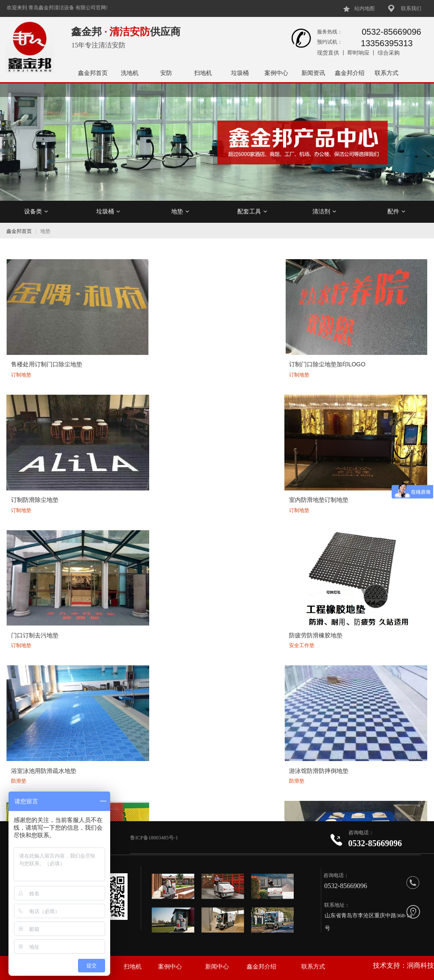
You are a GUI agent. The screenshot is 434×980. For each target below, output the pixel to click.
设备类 (36, 211)
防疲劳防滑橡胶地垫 (143, 440)
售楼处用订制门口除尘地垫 (45, 338)
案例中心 (276, 73)
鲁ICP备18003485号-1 (155, 838)
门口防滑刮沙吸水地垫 (359, 542)
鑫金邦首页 (93, 73)
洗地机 (130, 73)
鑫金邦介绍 (350, 73)
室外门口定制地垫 (140, 644)
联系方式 (387, 73)
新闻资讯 (313, 73)
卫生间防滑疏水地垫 (143, 542)
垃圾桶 (240, 73)
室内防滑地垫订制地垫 (359, 338)
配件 (396, 211)
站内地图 (364, 8)
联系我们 (411, 8)
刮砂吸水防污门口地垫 (252, 644)
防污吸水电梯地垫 (33, 747)
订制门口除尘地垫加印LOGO (154, 338)
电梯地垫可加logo (139, 747)
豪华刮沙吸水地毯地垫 (359, 747)
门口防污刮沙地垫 (353, 644)
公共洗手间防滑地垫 (249, 542)
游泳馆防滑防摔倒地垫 (359, 440)
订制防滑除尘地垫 (246, 338)
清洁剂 (324, 211)
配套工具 (252, 211)
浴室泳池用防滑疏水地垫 (255, 440)
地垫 (180, 211)
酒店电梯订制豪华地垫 (252, 747)
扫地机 (203, 73)
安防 (166, 73)
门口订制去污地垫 (33, 440)
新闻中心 (217, 967)
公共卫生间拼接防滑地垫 (42, 542)
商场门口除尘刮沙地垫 (39, 644)
